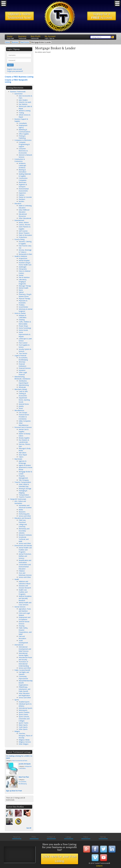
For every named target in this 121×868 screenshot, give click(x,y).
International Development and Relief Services (25, 649)
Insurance (22, 370)
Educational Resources (23, 215)
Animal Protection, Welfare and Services (25, 556)
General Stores (24, 404)
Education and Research (23, 518)
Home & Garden (20, 313)
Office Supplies (24, 134)
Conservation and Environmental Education (25, 567)
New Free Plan (24, 777)
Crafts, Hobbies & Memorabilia (25, 323)
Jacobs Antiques (25, 764)
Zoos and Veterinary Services (25, 574)
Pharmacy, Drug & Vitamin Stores (25, 295)
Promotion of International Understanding (24, 664)
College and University (23, 525)
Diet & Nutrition (24, 277)
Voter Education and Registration (24, 694)
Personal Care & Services (23, 427)
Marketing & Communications (25, 131)
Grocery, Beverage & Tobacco (25, 251)
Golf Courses (23, 231)
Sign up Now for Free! (14, 791)
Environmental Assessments (24, 190)
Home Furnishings (25, 328)
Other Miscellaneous (24, 424)
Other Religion (24, 744)
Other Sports (23, 729)
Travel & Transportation (23, 482)
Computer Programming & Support (24, 144)
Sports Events (23, 714)
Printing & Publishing (22, 137)
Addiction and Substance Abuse (25, 582)
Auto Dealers (23, 100)
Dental (21, 275)
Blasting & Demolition (23, 171)
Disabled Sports (24, 702)
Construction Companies (23, 179)
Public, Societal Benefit (22, 670)
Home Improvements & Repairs (25, 334)
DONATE (99, 866)
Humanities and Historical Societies (25, 506)
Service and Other (25, 516)
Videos (86, 837)
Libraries (22, 533)
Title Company (24, 480)
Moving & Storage (25, 489)
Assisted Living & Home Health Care (25, 264)
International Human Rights (24, 654)
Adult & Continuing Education (25, 207)
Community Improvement (23, 677)
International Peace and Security (25, 658)
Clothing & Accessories (23, 395)
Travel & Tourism (25, 497)
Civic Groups (23, 413)
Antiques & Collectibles (23, 316)
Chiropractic (23, 269)
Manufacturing (24, 385)
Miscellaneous (19, 410)
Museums (22, 512)
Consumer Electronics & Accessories (23, 151)
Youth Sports (23, 727)
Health (17, 579)
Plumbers (22, 199)
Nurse (21, 290)
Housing (22, 626)
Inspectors (22, 193)
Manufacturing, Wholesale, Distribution (22, 378)
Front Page (10, 38)
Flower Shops (23, 326)
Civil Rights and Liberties (24, 673)
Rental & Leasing (25, 111)
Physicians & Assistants (23, 302)
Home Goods (23, 330)
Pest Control (23, 343)
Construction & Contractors (20, 160)
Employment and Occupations (25, 618)
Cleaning (22, 320)
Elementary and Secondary (24, 530)
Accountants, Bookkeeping (23, 359)
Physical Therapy (24, 299)
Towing (21, 113)
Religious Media (24, 740)
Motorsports (23, 710)
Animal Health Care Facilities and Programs (25, 550)
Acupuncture (23, 258)
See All (29, 828)
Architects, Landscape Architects (22, 165)
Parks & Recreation (25, 235)
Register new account (14, 69)
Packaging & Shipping (23, 492)
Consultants (23, 123)
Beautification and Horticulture (25, 561)
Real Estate (18, 459)
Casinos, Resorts (24, 225)
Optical (21, 292)
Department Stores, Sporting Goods (24, 400)
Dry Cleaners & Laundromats (24, 441)
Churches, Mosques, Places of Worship (25, 736)
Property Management (23, 477)
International (19, 645)
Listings (68, 837)
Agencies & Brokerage (23, 462)
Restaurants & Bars (25, 254)
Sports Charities (24, 712)
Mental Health (24, 288)
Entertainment (19, 220)
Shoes (21, 408)
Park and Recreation (22, 637)
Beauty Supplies (24, 438)
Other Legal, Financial (23, 373)
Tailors (21, 457)
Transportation (24, 495)
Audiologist (23, 267)
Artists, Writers (24, 222)
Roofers (21, 201)
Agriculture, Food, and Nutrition (25, 610)
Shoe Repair (23, 455)
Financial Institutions (23, 365)
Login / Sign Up (50, 38)
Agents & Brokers (25, 465)
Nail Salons (23, 453)
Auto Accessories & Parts (20, 761)
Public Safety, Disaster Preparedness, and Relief (25, 631)
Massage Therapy (25, 286)
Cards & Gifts (23, 391)
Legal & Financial (20, 356)
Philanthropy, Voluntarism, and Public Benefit (24, 689)
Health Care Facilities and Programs (23, 592)
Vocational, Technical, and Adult (24, 539)
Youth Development (23, 642)
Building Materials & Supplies (25, 175)
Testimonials (22, 38)
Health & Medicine (21, 256)
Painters (22, 195)
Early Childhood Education (24, 211)
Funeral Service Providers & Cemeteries (24, 417)
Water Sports (23, 725)
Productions (23, 237)
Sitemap (103, 837)
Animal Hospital (24, 260)
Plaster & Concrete (25, 197)
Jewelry (21, 406)
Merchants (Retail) (21, 389)
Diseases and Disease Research (25, 587)
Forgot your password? (15, 71)
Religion (17, 731)
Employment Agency (23, 126)
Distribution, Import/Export (24, 382)
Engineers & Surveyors (23, 186)
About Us (17, 837)
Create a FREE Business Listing (19, 77)
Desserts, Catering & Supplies (25, 243)
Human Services (20, 607)
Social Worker (23, 307)
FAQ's (34, 837)
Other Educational (25, 218)
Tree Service (23, 353)
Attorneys (22, 362)
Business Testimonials (18, 92)
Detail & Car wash (25, 102)
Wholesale (22, 387)
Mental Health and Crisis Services (25, 604)
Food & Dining (19, 239)
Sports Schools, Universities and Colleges (24, 719)
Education (18, 203)
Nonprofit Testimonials (18, 499)
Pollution (22, 571)
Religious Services (25, 742)
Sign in (10, 65)
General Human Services (24, 623)
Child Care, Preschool (22, 521)
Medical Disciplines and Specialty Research (25, 598)
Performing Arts (24, 514)
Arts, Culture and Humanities (20, 502)
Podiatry (22, 305)
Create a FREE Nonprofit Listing (16, 81)
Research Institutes (25, 535)
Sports (17, 700)
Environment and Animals (23, 546)
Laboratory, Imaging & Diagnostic (23, 282)
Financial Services (25, 368)
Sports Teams (24, 723)
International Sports (25, 708)
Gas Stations (23, 104)
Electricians (23, 182)
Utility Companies (25, 421)
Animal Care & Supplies (24, 430)
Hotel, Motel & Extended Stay (24, 485)
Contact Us (51, 837)
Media (21, 510)
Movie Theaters (24, 233)
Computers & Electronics (23, 140)
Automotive (18, 94)
